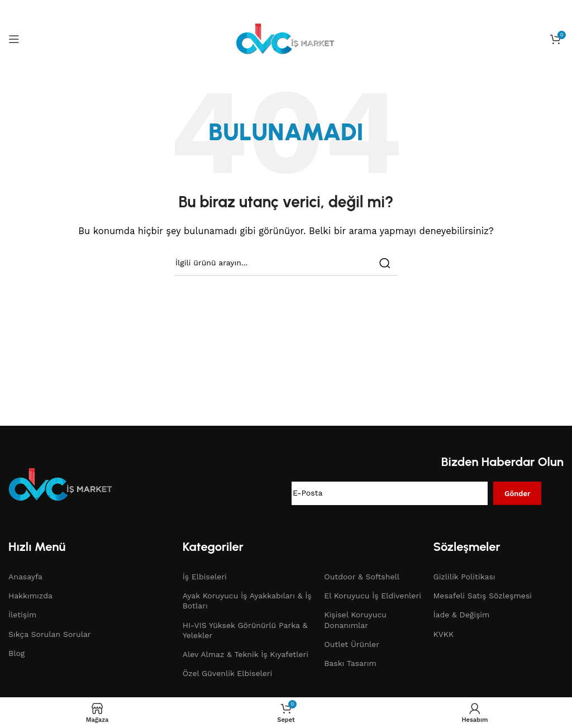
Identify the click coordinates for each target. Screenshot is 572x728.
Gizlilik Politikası (464, 577)
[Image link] (61, 484)
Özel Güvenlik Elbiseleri (228, 673)
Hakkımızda (30, 596)
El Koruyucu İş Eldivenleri (373, 596)
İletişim (22, 615)
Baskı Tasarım (350, 663)
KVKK (444, 634)
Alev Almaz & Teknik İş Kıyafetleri (246, 654)
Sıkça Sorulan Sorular (50, 634)
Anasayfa (25, 577)
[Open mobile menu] (14, 39)
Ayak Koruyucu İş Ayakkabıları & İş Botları (247, 601)
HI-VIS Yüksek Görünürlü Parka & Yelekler (245, 630)
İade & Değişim (462, 615)
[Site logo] (286, 39)
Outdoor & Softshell (362, 577)
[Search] (286, 263)
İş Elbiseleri (205, 577)
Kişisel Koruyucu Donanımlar (355, 620)
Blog (16, 653)
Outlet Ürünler (352, 644)
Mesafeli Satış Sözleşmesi (483, 596)
